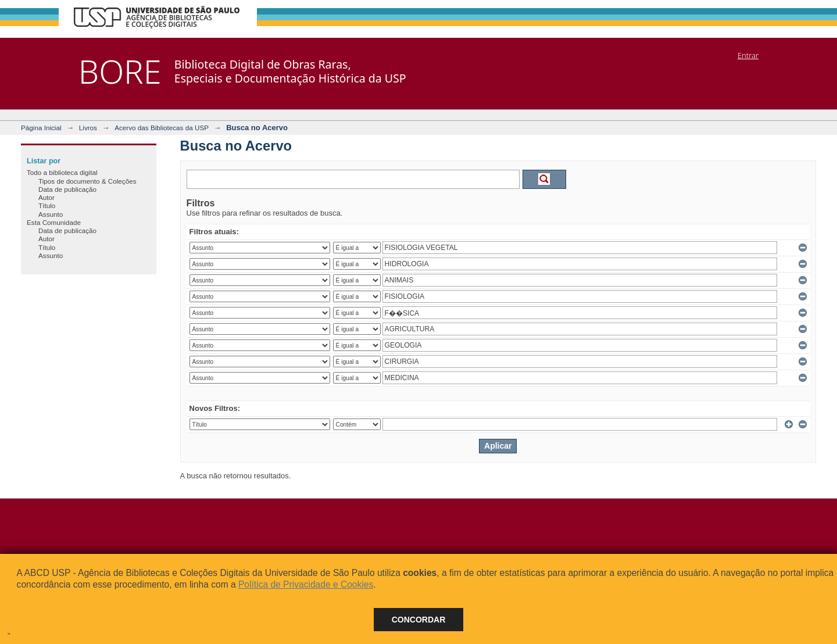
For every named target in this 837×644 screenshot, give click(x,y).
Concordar (419, 620)
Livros (88, 128)
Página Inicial (41, 128)
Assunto (51, 214)
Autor (46, 197)
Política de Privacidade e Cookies (306, 584)
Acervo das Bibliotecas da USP (162, 128)
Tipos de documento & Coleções (87, 181)
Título (47, 205)
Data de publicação (67, 189)
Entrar (748, 55)
